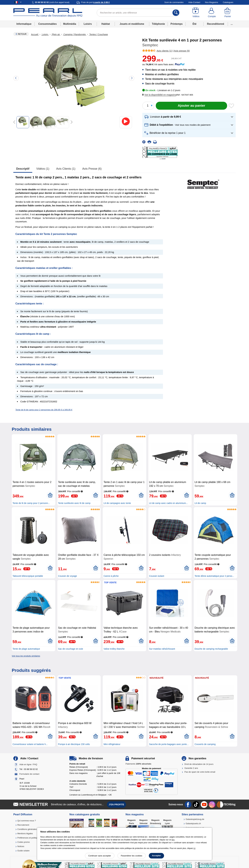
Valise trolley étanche (114, 649)
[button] (160, 95)
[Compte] (212, 13)
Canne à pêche (111, 576)
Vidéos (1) (43, 169)
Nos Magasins (212, 2)
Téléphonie (158, 24)
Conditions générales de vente (31, 829)
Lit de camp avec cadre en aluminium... (168, 503)
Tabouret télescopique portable (28, 576)
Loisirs (88, 24)
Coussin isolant (157, 576)
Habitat (106, 24)
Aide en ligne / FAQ (28, 765)
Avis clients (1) (66, 169)
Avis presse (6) (92, 169)
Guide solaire (23, 851)
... (232, 24)
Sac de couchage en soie (71, 649)
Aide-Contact (194, 2)
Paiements (138, 764)
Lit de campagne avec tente (117, 503)
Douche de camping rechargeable (211, 649)
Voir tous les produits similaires (26, 656)
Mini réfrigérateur (112, 744)
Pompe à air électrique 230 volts (74, 744)
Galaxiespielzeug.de (195, 819)
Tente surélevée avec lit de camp (74, 503)
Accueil (35, 34)
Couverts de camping (205, 744)
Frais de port (95, 2)
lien (173, 840)
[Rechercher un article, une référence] (138, 13)
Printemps (177, 24)
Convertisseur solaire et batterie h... (30, 744)
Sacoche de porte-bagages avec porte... (169, 744)
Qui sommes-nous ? (27, 821)
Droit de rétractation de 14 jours (199, 764)
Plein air (56, 34)
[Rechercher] (176, 13)
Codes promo (24, 842)
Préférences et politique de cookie (33, 838)
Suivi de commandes (174, 2)
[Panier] (228, 13)
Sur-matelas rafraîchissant (162, 649)
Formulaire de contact (29, 774)
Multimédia (70, 24)
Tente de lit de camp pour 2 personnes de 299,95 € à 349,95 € (44, 410)
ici (194, 848)
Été (195, 24)
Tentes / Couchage (98, 34)
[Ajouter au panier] (191, 106)
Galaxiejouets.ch (193, 823)
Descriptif (23, 169)
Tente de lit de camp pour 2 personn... (31, 503)
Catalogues (228, 2)
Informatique (24, 24)
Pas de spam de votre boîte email (200, 772)
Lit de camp (200, 503)
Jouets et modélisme (132, 24)
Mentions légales (25, 833)
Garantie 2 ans (191, 768)
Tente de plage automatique (26, 649)
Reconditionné (215, 24)
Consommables (47, 24)
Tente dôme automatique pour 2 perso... (214, 576)
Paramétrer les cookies (132, 856)
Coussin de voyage (68, 576)
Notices (21, 846)
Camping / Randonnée (75, 34)
